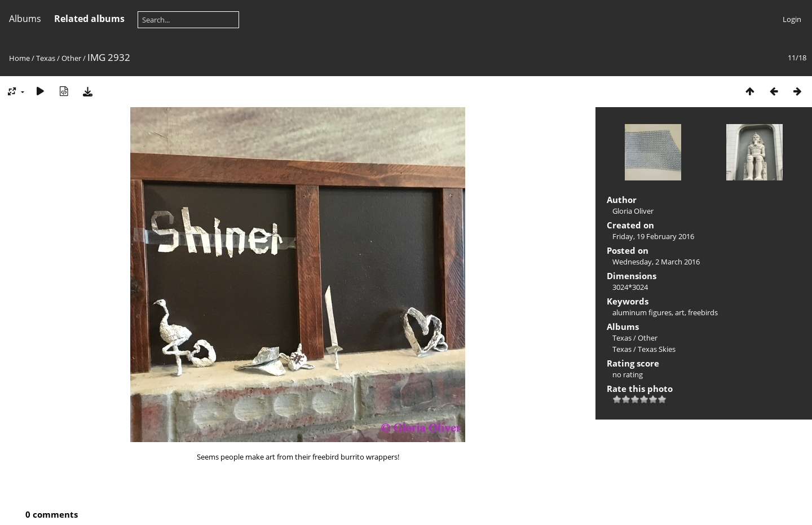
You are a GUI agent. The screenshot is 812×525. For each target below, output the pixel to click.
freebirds (703, 312)
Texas (46, 58)
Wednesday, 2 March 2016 (656, 262)
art (680, 312)
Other (71, 58)
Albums (25, 19)
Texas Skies (657, 349)
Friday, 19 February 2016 (653, 236)
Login (792, 19)
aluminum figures (642, 312)
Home (19, 58)
